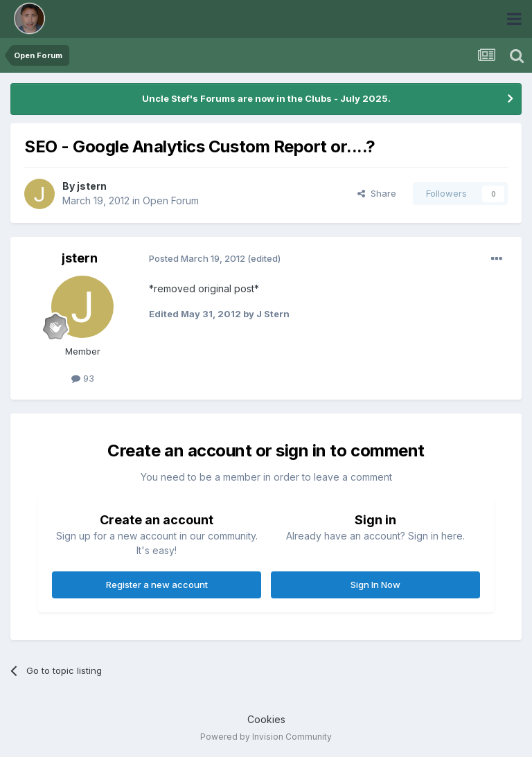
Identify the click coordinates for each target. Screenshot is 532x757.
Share (377, 193)
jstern (92, 186)
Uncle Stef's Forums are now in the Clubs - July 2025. (266, 98)
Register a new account (157, 585)
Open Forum (171, 201)
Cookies (266, 719)
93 (83, 378)
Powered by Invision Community (266, 737)
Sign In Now (375, 585)
